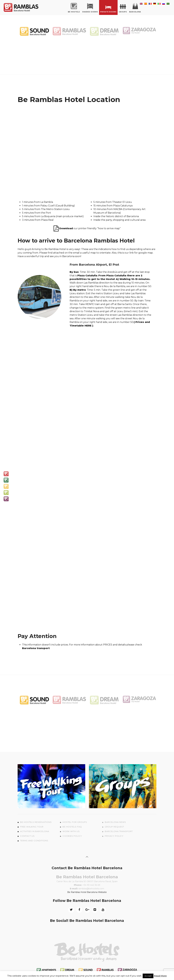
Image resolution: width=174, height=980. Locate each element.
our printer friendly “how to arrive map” (87, 228)
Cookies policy (72, 836)
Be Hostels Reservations (36, 822)
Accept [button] (148, 976)
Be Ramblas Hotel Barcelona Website (87, 892)
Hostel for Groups (75, 822)
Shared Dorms (90, 8)
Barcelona (135, 8)
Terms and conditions (34, 841)
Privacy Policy (114, 836)
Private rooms (108, 8)
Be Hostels (74, 8)
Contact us (27, 836)
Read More (160, 976)
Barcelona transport (36, 648)
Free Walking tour (32, 827)
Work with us (71, 831)
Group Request (114, 827)
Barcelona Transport (119, 831)
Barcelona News (115, 822)
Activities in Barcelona (35, 831)
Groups (123, 8)
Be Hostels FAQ (72, 827)
